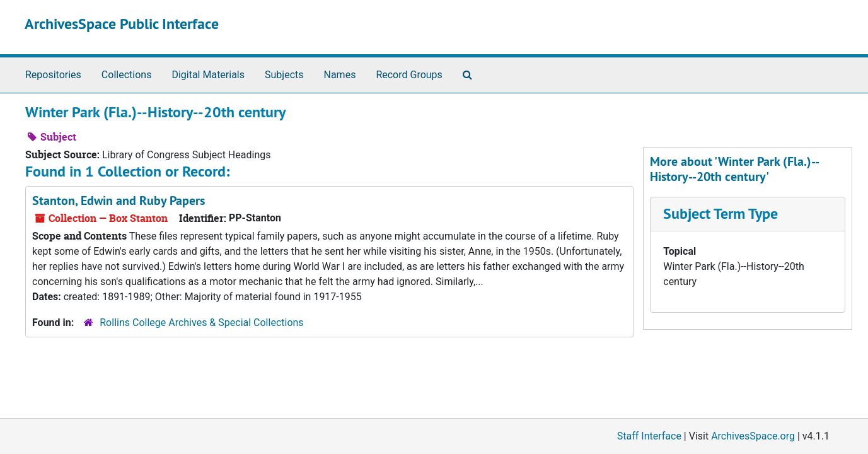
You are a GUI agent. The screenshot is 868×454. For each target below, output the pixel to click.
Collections (127, 75)
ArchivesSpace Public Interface (122, 24)
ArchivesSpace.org (753, 436)
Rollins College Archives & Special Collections (201, 323)
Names (340, 75)
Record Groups (409, 75)
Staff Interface (649, 436)
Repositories (53, 75)
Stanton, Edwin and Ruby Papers (119, 201)
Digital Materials (208, 75)
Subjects (284, 75)
